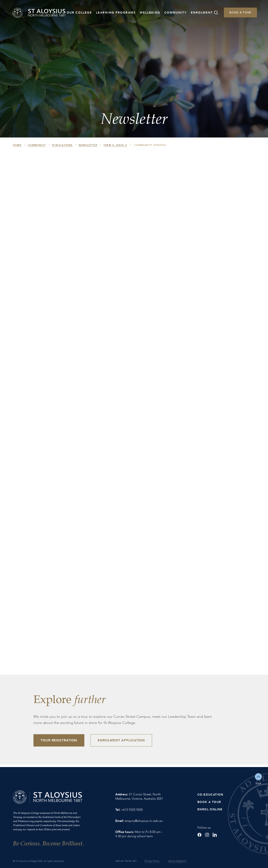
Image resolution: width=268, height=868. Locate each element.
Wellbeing (150, 13)
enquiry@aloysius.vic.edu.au (144, 821)
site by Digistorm (177, 861)
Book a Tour (240, 13)
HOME (17, 145)
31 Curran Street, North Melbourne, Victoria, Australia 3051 (139, 796)
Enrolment (202, 13)
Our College (79, 13)
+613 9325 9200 (132, 810)
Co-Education (210, 795)
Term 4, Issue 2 (115, 145)
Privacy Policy (152, 861)
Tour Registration (59, 740)
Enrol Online (210, 809)
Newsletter (88, 145)
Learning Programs (116, 13)
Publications (62, 145)
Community (176, 13)
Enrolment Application (121, 740)
